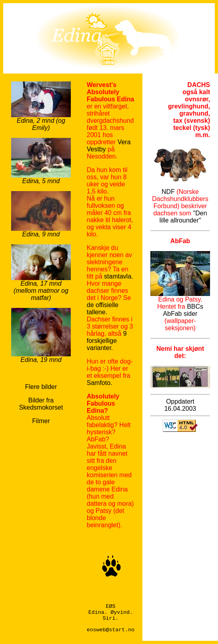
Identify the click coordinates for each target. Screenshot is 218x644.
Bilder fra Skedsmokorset (41, 404)
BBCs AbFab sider (183, 310)
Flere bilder (41, 387)
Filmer (41, 421)
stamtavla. (119, 276)
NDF (168, 192)
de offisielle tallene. (103, 308)
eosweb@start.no (111, 630)
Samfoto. (99, 383)
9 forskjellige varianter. (107, 341)
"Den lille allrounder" (183, 217)
